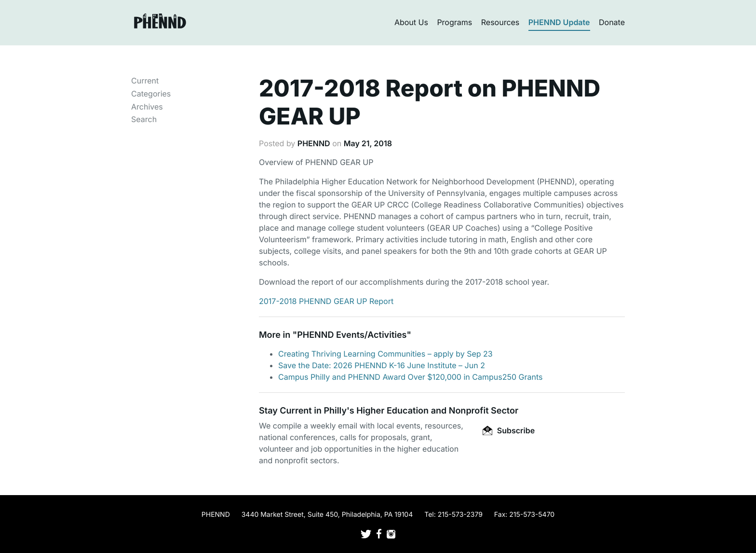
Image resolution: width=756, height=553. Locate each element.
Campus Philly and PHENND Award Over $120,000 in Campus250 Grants (410, 377)
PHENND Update (559, 22)
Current (145, 81)
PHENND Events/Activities (352, 335)
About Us (411, 22)
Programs (454, 22)
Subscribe (509, 430)
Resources (500, 22)
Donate (612, 22)
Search (144, 119)
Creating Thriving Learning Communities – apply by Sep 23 (385, 354)
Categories (151, 94)
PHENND (314, 143)
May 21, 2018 (368, 143)
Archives (147, 107)
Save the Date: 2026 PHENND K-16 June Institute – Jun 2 (382, 365)
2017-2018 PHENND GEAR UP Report (326, 301)
